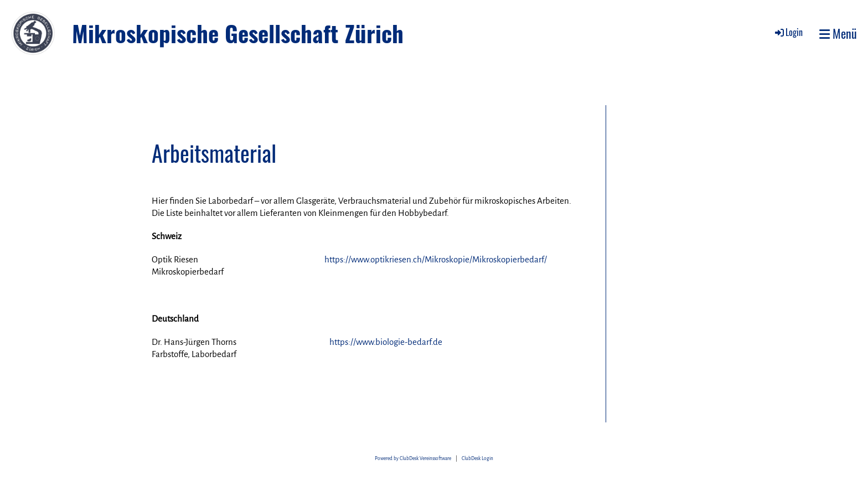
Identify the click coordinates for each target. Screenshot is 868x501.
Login (788, 32)
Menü (838, 33)
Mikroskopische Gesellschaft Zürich (238, 33)
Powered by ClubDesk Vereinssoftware (413, 459)
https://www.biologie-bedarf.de (386, 342)
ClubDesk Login (477, 459)
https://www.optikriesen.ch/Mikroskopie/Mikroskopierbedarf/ (436, 259)
